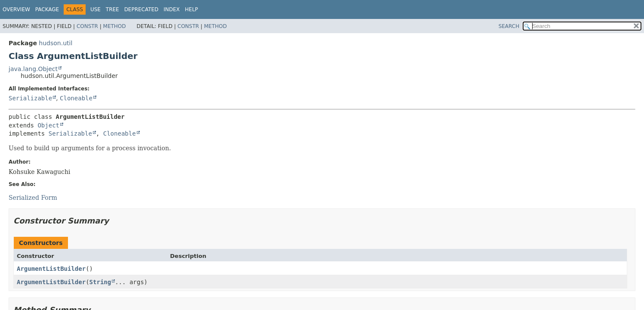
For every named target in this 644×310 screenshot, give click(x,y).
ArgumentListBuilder (51, 269)
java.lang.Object (33, 69)
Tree (112, 9)
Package (47, 9)
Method (115, 26)
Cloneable (76, 98)
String (100, 282)
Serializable (30, 98)
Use (96, 9)
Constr (87, 26)
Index (172, 9)
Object (48, 125)
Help (192, 9)
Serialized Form (33, 198)
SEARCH (509, 26)
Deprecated (142, 9)
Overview (16, 9)
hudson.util (55, 43)
